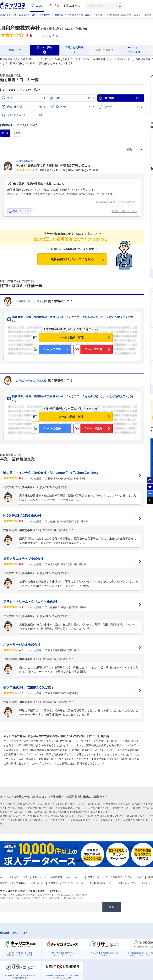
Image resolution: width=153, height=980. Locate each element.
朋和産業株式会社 (20, 28)
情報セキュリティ (127, 883)
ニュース (74, 6)
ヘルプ (139, 877)
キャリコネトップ (9, 877)
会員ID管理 (57, 877)
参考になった (20, 211)
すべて (11, 98)
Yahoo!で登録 (94, 349)
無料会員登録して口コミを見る (72, 259)
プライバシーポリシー (74, 883)
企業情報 (53, 883)
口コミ (40, 6)
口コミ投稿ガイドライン (119, 877)
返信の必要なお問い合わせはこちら (66, 898)
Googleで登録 (52, 349)
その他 (17, 133)
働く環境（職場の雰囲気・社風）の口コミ (39, 184)
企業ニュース (39, 877)
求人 (56, 6)
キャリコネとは (75, 877)
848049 (132, 202)
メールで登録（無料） (72, 337)
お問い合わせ (37, 883)
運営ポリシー (95, 877)
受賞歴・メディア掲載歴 (13, 883)
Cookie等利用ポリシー (102, 883)
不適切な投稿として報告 (124, 211)
